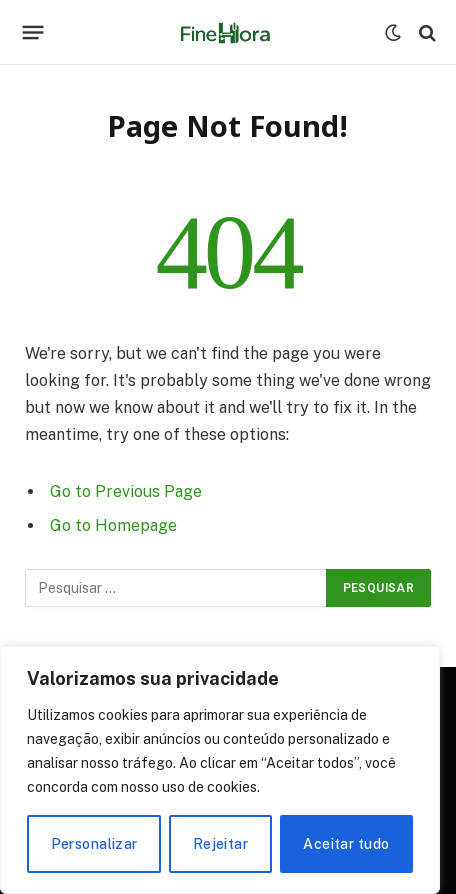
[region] (220, 770)
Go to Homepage (113, 525)
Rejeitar (220, 844)
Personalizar (94, 844)
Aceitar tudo (346, 844)
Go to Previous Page (126, 491)
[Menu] (33, 33)
